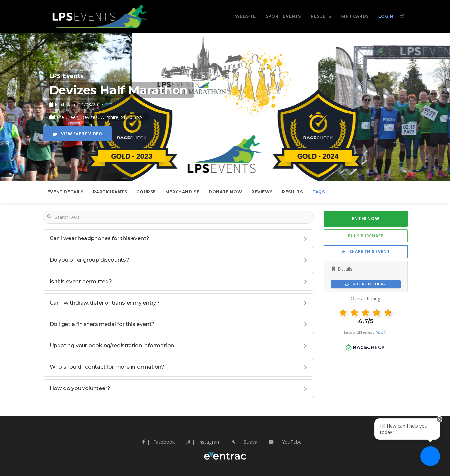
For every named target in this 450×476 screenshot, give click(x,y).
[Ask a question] (430, 456)
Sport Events (283, 16)
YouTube (285, 442)
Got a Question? (365, 284)
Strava (245, 442)
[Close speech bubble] (439, 419)
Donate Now (225, 192)
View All (382, 332)
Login (386, 16)
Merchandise (182, 192)
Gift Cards (355, 16)
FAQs (319, 192)
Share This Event (366, 251)
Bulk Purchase (366, 236)
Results (321, 16)
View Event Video (77, 134)
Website (246, 16)
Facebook (158, 442)
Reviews (262, 192)
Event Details (66, 192)
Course (146, 192)
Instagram (203, 442)
